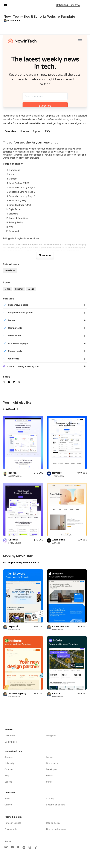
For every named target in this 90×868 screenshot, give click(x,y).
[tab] (11, 132)
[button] (86, 5)
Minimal (19, 289)
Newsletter (10, 270)
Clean (8, 289)
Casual (31, 289)
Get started (68, 5)
